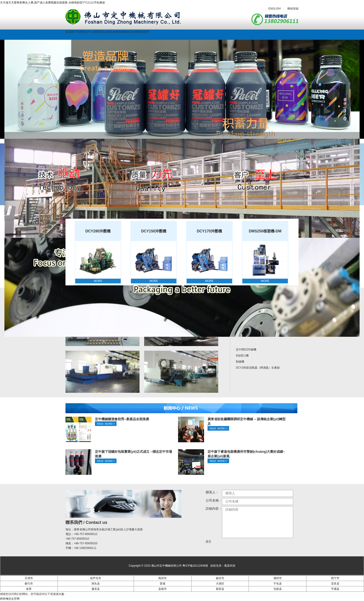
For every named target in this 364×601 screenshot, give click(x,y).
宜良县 (335, 584)
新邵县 (220, 589)
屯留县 (278, 589)
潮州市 (278, 578)
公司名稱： (214, 500)
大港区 (220, 584)
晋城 (162, 584)
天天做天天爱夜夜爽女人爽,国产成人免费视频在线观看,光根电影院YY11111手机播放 (52, 3)
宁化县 (278, 584)
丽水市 (220, 578)
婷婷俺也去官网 (10, 599)
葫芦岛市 (96, 578)
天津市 (29, 578)
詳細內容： (214, 509)
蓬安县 (96, 589)
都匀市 (29, 584)
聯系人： (212, 492)
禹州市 (162, 578)
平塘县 (335, 589)
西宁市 (335, 578)
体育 (29, 589)
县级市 (162, 589)
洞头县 (96, 584)
